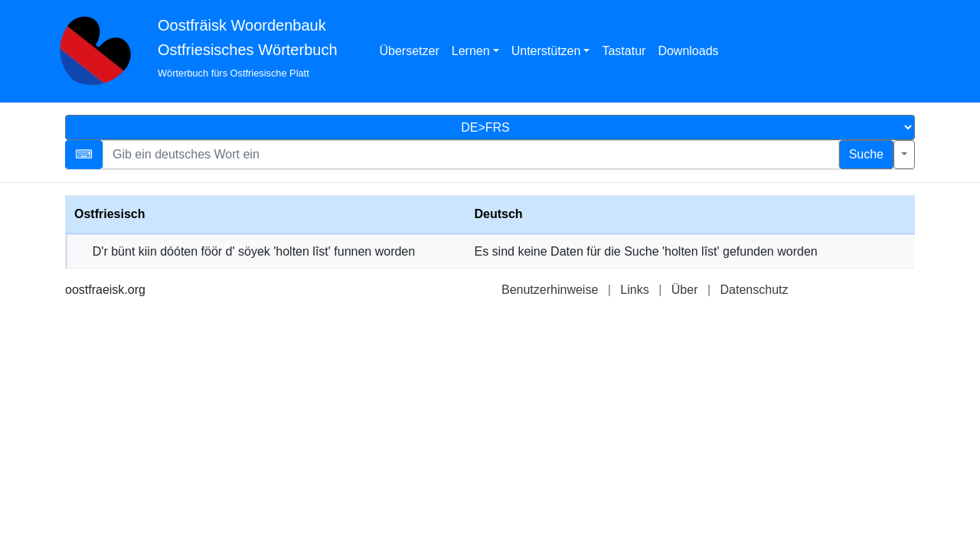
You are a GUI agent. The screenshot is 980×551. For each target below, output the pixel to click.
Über (685, 290)
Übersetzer (410, 51)
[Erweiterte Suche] (904, 155)
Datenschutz (755, 290)
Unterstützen (546, 51)
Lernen (471, 51)
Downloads (688, 51)
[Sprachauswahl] (490, 127)
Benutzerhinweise (550, 290)
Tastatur (624, 51)
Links (634, 290)
